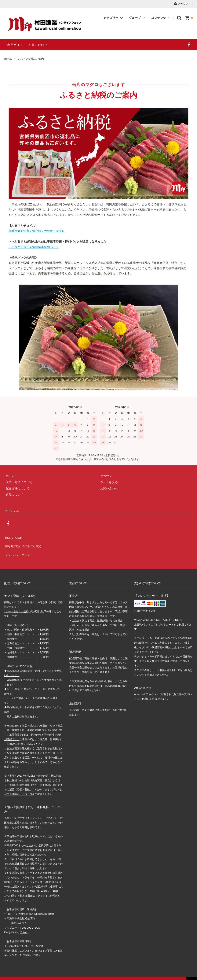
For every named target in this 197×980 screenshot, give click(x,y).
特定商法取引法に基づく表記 (23, 543)
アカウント (184, 3)
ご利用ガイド (14, 45)
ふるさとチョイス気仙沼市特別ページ (34, 247)
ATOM (17, 537)
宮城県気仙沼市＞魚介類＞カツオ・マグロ (37, 231)
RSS (7, 537)
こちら (18, 875)
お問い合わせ (38, 45)
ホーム (8, 59)
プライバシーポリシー (19, 549)
